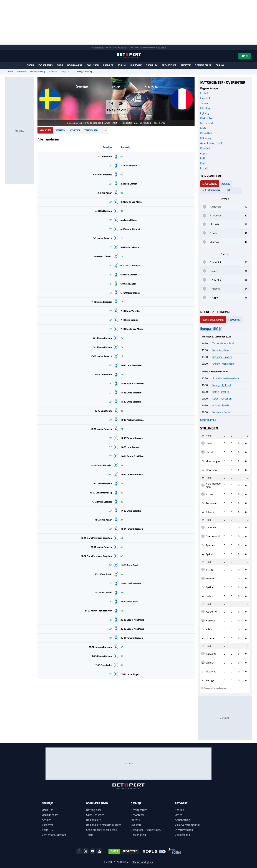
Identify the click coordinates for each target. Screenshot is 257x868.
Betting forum (139, 810)
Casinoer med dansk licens (101, 830)
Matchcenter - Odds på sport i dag (31, 72)
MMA (203, 128)
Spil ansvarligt (99, 47)
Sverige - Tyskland (222, 385)
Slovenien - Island (221, 350)
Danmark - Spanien (222, 357)
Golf (203, 158)
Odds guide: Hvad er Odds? (146, 830)
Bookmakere (75, 65)
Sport (31, 65)
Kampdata (45, 130)
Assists (226, 184)
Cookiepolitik (182, 835)
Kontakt (180, 810)
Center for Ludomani (54, 835)
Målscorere (210, 184)
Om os (179, 815)
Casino (220, 65)
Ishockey (205, 108)
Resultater (235, 320)
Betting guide (203, 65)
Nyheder (75, 130)
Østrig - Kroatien (221, 392)
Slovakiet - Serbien (222, 412)
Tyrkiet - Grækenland (223, 343)
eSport (204, 153)
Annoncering (182, 820)
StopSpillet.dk (162, 47)
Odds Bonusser (95, 815)
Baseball (205, 148)
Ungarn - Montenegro (223, 364)
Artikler (108, 65)
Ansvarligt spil (139, 835)
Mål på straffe (211, 190)
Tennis (204, 103)
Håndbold (53, 72)
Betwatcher (169, 65)
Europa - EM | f (67, 72)
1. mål (228, 190)
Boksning (206, 138)
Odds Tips (47, 810)
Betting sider (94, 810)
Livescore (136, 65)
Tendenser (91, 130)
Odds (60, 65)
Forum (122, 65)
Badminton (207, 118)
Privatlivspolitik (184, 830)
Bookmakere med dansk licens (104, 825)
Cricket (204, 168)
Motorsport (207, 123)
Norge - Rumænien (222, 399)
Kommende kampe (213, 320)
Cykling (205, 113)
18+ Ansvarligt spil (143, 862)
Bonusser (93, 65)
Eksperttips (46, 65)
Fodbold (205, 93)
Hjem (11, 72)
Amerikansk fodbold (212, 143)
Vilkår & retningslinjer (188, 825)
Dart (203, 163)
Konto (245, 56)
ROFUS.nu (123, 47)
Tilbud (90, 835)
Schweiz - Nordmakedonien (226, 378)
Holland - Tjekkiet (221, 405)
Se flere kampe (208, 420)
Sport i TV (152, 65)
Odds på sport (50, 815)
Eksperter (48, 825)
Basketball (206, 133)
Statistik (186, 65)
